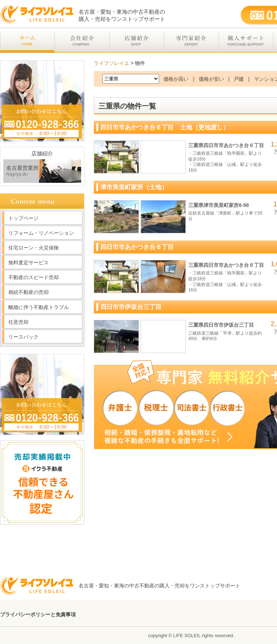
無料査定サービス (28, 263)
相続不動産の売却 (28, 292)
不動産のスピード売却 (34, 277)
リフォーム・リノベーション (41, 233)
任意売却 (18, 322)
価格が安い (211, 79)
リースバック (23, 337)
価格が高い (176, 79)
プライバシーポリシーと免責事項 (38, 614)
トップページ (23, 218)
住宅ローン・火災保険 (34, 248)
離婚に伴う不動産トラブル (39, 307)
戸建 (239, 79)
